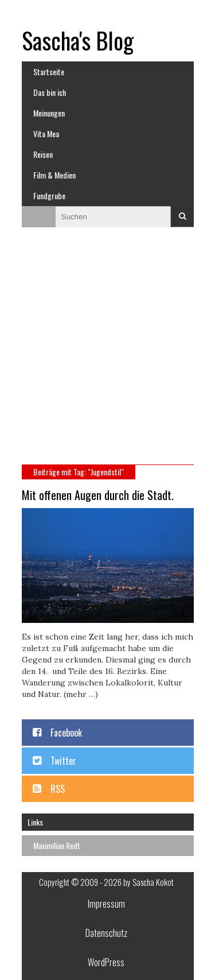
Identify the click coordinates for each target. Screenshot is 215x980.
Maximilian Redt (57, 845)
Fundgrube (49, 195)
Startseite (49, 71)
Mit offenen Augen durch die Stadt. (98, 495)
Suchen (182, 216)
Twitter (63, 761)
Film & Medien (54, 175)
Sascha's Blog (78, 40)
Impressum (106, 904)
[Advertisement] (107, 351)
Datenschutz (106, 933)
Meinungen (49, 113)
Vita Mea (46, 133)
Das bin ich (50, 92)
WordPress (106, 962)
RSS (58, 789)
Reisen (43, 154)
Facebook (66, 733)
